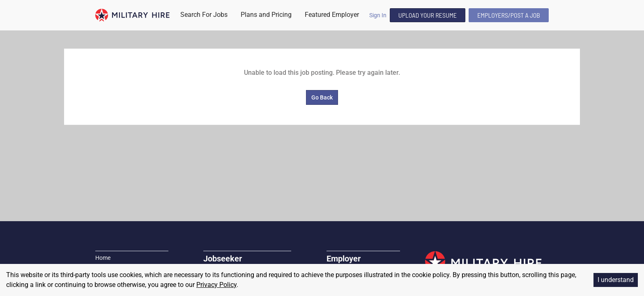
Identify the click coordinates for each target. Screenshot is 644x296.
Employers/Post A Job (509, 15)
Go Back (322, 97)
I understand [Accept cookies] (616, 280)
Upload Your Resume (428, 15)
